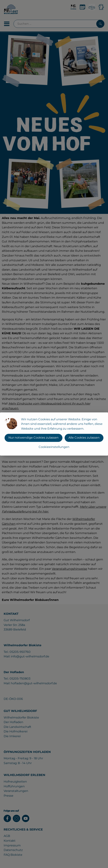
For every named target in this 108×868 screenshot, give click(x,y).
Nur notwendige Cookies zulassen (33, 438)
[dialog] (54, 434)
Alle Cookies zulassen (84, 438)
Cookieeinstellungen (54, 447)
